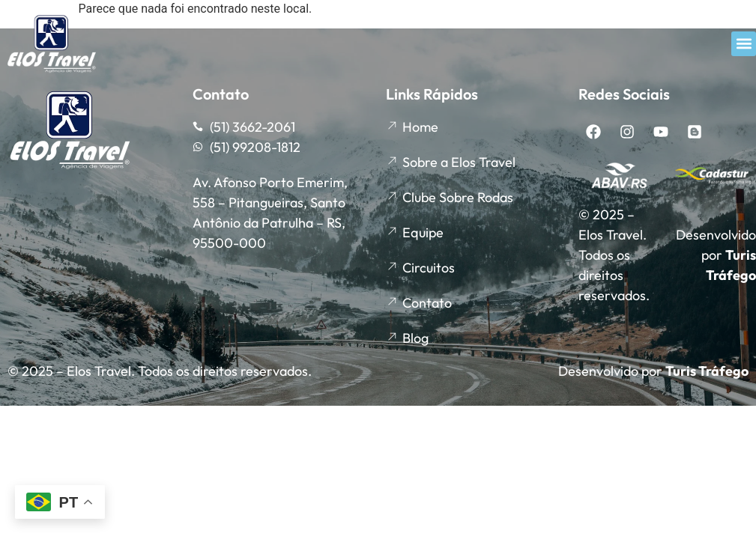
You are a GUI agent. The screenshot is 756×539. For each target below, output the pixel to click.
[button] (744, 44)
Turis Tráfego (707, 371)
